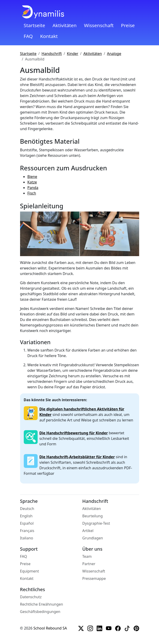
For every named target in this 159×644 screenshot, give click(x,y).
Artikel (88, 531)
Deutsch (27, 509)
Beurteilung (93, 516)
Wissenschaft (99, 25)
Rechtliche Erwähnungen (42, 604)
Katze (32, 182)
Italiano (27, 538)
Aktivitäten (64, 25)
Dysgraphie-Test (96, 523)
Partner (89, 564)
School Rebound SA (50, 628)
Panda (33, 188)
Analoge (114, 54)
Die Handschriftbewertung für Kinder (74, 433)
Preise (128, 25)
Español (27, 523)
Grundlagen (93, 538)
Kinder (73, 54)
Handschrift (52, 54)
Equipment (30, 571)
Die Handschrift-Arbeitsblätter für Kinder (77, 457)
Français (27, 531)
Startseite (34, 25)
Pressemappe (94, 578)
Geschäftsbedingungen (40, 612)
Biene (32, 177)
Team (87, 556)
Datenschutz (31, 597)
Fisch (32, 193)
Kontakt (49, 36)
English (26, 516)
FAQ (28, 36)
